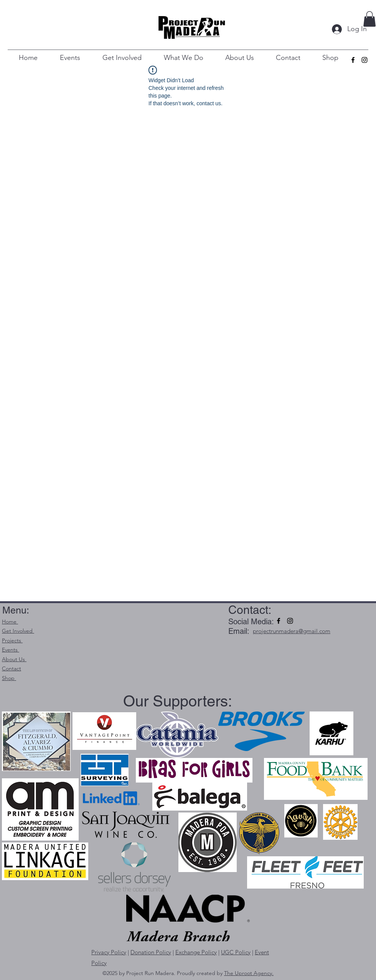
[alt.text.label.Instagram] (364, 60)
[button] (369, 19)
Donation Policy (151, 952)
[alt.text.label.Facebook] (353, 60)
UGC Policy (236, 952)
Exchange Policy (196, 952)
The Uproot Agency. (249, 973)
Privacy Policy (109, 952)
